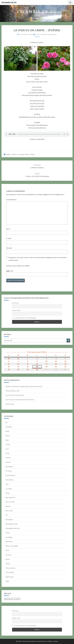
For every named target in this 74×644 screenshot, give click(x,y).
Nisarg (56, 641)
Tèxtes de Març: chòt (12, 391)
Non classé (9, 511)
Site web (9, 248)
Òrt (7, 515)
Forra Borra (9, 480)
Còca (7, 449)
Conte (8, 453)
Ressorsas (9, 542)
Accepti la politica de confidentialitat (24, 318)
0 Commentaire (51, 34)
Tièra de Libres (10, 568)
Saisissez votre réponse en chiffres (18, 266)
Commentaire (12, 200)
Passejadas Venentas (13, 528)
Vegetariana (10, 577)
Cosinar (8, 458)
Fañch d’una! (10, 404)
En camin (9, 471)
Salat (7, 550)
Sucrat (8, 559)
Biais (7, 440)
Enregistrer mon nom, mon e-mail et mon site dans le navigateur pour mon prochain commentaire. (37, 259)
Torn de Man (10, 572)
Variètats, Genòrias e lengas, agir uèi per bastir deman (24, 386)
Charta (8, 444)
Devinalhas (9, 467)
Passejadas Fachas (12, 524)
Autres (8, 436)
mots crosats (10, 502)
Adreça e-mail (16, 310)
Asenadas (9, 427)
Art (7, 422)
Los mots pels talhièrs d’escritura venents (20, 400)
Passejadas (9, 519)
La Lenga (20, 154)
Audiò (8, 154)
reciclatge (9, 537)
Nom (8, 229)
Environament (10, 475)
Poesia (27, 154)
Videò (7, 581)
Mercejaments (10, 497)
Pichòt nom (15, 303)
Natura (8, 506)
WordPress (43, 641)
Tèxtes (32, 154)
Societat (8, 555)
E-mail (9, 238)
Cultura (14, 154)
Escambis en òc (9, 2)
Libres (8, 493)
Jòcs (7, 484)
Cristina (39, 34)
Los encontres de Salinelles (15, 395)
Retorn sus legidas (12, 546)
